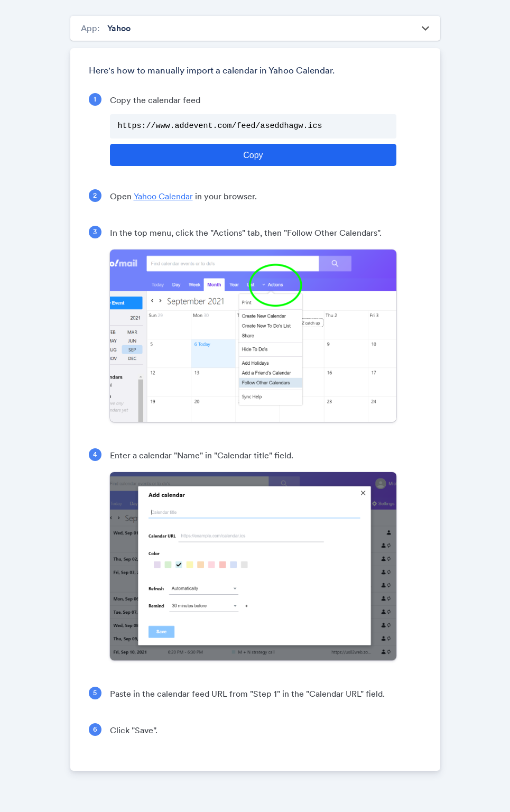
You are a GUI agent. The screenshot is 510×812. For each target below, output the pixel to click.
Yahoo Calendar (163, 196)
